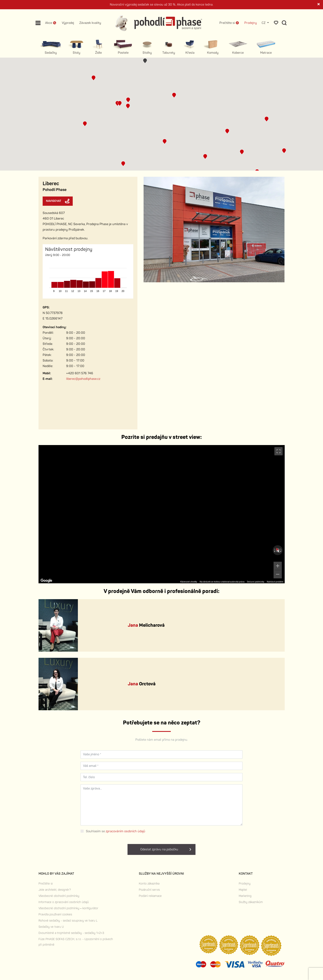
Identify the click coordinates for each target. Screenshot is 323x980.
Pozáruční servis (149, 890)
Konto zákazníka (149, 884)
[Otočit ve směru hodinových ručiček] (281, 550)
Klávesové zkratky (189, 582)
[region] (162, 514)
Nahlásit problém (275, 582)
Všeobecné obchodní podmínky (59, 896)
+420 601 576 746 (80, 373)
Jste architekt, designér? (55, 890)
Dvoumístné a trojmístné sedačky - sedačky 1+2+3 (71, 933)
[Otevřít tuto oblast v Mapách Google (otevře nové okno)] (46, 581)
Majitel (243, 890)
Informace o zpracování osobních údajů (64, 902)
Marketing (245, 896)
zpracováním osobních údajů (125, 831)
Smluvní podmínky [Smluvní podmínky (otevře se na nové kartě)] (256, 582)
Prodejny (251, 23)
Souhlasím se (116, 831)
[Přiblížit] (278, 566)
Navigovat (58, 201)
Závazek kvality (90, 23)
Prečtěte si (46, 884)
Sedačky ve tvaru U (51, 927)
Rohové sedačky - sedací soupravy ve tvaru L (68, 921)
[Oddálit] (278, 574)
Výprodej (68, 23)
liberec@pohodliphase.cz (83, 379)
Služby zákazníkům (251, 902)
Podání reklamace (150, 896)
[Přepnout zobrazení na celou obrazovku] (279, 451)
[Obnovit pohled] (278, 550)
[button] (117, 103)
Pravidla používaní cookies (55, 914)
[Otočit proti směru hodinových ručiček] (274, 550)
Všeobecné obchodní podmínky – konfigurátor (68, 908)
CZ (264, 23)
